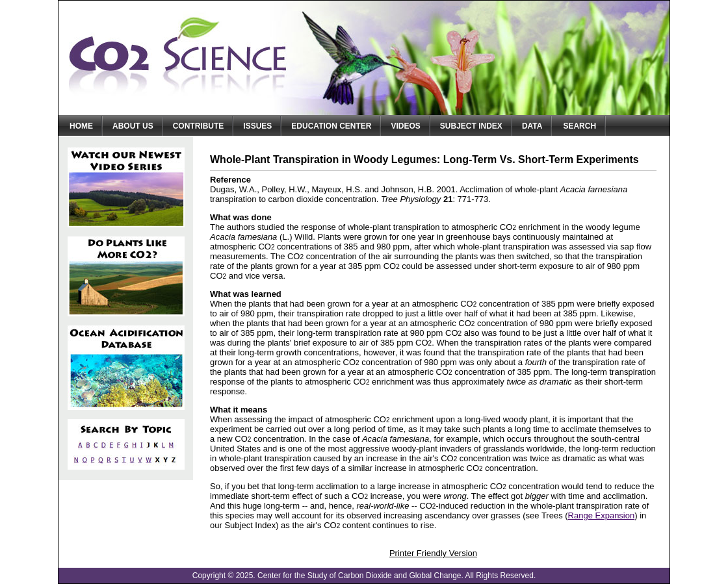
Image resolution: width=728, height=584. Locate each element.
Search (579, 126)
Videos (405, 126)
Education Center (331, 126)
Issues (257, 126)
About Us (133, 126)
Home (81, 126)
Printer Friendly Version (433, 553)
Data (532, 126)
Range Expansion (602, 515)
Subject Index (471, 126)
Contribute (199, 126)
